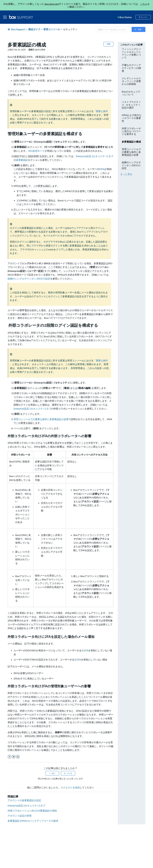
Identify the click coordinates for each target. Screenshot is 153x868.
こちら (144, 4)
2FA (86, 650)
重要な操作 (102, 111)
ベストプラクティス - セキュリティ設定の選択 (131, 105)
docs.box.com (52, 4)
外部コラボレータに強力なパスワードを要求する (131, 131)
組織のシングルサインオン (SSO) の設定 (29, 278)
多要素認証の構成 (131, 142)
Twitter (14, 757)
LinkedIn (18, 757)
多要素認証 (22, 160)
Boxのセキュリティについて (131, 93)
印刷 (108, 44)
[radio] (52, 773)
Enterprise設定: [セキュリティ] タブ (95, 156)
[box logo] (21, 17)
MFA (102, 169)
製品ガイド (34, 29)
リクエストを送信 (70, 787)
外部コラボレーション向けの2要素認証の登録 (32, 811)
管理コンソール (52, 29)
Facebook (9, 757)
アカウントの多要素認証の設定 (24, 800)
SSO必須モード (37, 151)
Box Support (18, 29)
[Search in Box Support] (114, 29)
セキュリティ (70, 29)
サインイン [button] (143, 17)
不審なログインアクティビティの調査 (131, 68)
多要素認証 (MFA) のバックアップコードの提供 (33, 821)
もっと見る (126, 174)
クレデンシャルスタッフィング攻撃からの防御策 (131, 81)
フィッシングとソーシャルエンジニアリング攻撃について (131, 53)
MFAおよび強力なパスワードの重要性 (132, 118)
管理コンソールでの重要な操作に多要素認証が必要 (41, 419)
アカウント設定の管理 (20, 816)
